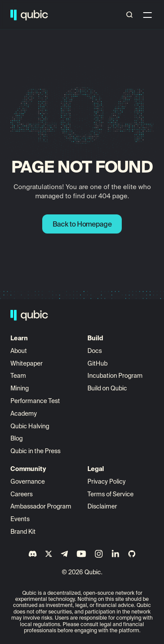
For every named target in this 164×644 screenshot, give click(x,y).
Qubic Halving (30, 426)
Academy (24, 414)
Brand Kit (23, 532)
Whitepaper (27, 363)
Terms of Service (110, 494)
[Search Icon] (130, 15)
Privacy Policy (107, 481)
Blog (17, 438)
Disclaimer (102, 506)
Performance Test (35, 401)
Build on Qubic (107, 388)
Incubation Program (115, 376)
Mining (20, 388)
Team (19, 376)
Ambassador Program (41, 506)
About (19, 351)
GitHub (97, 363)
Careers (22, 494)
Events (20, 519)
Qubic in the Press (35, 451)
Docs (95, 351)
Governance (28, 481)
